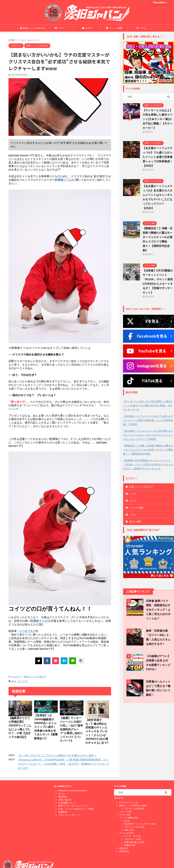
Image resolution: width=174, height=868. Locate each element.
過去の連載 (135, 522)
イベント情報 (114, 28)
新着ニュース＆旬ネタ (33, 28)
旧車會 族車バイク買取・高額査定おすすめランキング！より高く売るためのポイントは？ (158, 610)
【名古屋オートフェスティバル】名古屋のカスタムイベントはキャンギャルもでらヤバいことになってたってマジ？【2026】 (148, 435)
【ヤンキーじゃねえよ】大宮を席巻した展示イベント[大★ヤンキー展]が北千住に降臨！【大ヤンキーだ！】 (158, 119)
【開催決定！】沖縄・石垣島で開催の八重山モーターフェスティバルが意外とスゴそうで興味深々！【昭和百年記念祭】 (148, 450)
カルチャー (17, 677)
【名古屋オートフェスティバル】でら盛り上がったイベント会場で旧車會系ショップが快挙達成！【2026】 (158, 157)
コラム (141, 28)
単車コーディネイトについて (73, 806)
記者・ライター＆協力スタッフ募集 (76, 809)
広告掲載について (67, 803)
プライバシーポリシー (69, 815)
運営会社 (63, 797)
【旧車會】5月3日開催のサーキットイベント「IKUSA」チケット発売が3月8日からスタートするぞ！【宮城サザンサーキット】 (148, 464)
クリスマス (23, 681)
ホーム (62, 794)
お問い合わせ (65, 800)
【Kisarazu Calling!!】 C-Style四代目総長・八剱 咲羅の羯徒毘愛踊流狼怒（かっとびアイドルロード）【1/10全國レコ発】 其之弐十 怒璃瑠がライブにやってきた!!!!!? (64, 764)
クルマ (87, 28)
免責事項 (63, 812)
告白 (14, 681)
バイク (60, 28)
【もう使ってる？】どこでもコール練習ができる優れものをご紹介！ (57, 755)
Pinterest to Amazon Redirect (73, 791)
